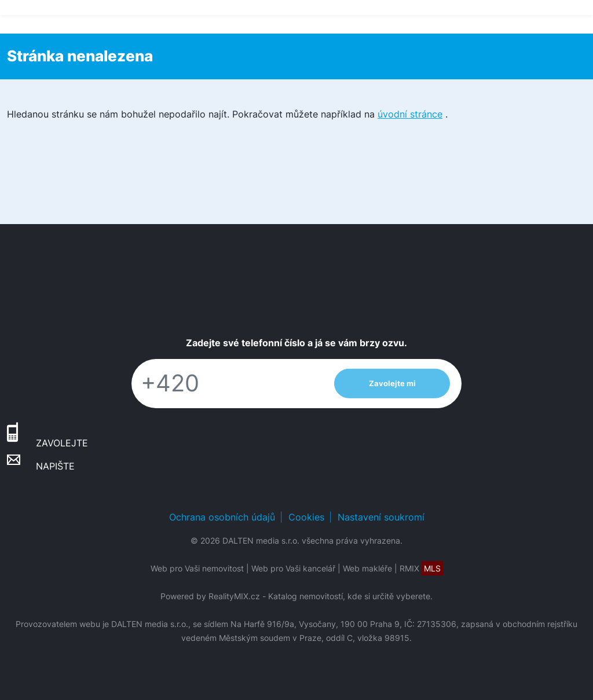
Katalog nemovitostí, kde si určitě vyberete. (350, 596)
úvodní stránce (410, 114)
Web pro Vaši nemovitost (197, 568)
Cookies (306, 517)
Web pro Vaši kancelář (293, 568)
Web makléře (367, 568)
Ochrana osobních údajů (222, 517)
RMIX (421, 568)
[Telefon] (227, 384)
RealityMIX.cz (234, 596)
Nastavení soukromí (381, 517)
